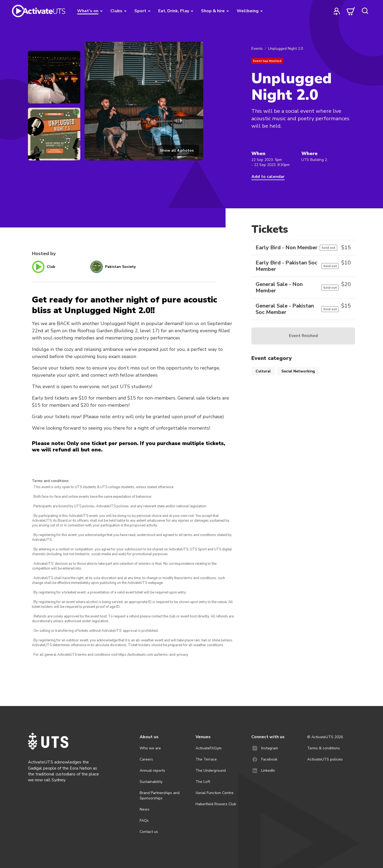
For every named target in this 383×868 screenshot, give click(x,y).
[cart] (351, 11)
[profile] (337, 11)
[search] (365, 11)
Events (257, 49)
